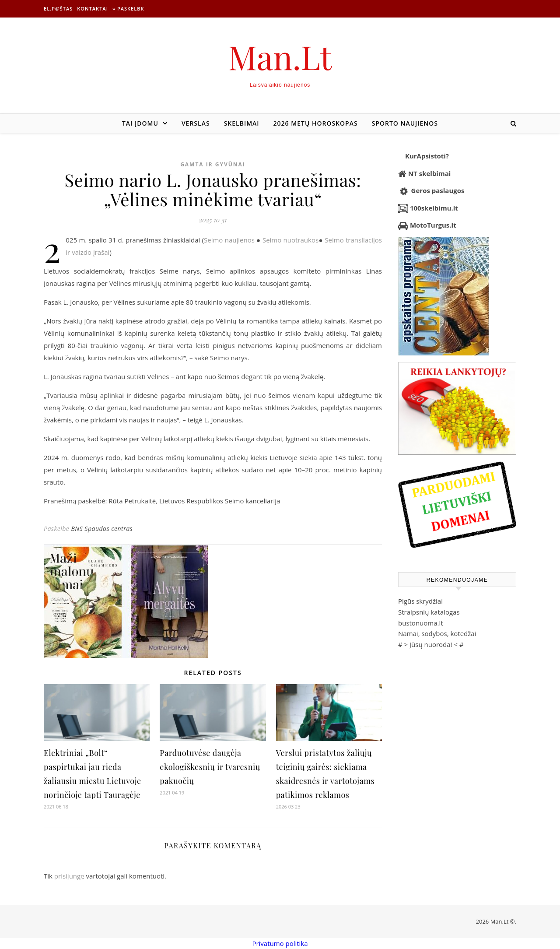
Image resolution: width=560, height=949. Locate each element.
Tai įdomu (140, 123)
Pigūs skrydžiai (420, 601)
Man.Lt (280, 57)
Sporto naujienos (405, 123)
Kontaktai (93, 9)
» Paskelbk (128, 9)
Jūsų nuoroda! (431, 644)
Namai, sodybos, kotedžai (437, 633)
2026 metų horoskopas (316, 123)
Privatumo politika (280, 943)
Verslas (196, 123)
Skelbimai (242, 123)
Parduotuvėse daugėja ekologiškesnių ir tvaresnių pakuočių (210, 767)
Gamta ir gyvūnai (213, 164)
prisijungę (69, 876)
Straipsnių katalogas (429, 612)
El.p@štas (58, 9)
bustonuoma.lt (421, 623)
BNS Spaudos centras (102, 529)
